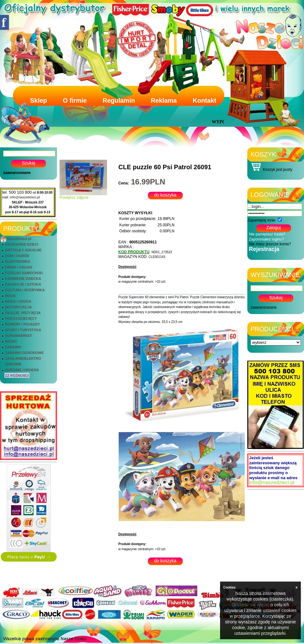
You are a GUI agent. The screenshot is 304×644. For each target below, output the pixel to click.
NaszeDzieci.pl (19, 239)
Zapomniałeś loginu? (266, 239)
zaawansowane (17, 173)
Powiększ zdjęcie (83, 196)
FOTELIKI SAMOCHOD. (24, 273)
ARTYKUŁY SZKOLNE (23, 250)
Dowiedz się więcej (250, 605)
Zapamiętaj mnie (261, 220)
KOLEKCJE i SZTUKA (23, 284)
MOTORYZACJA (18, 307)
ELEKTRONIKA (18, 261)
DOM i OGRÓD (17, 256)
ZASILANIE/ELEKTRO (23, 358)
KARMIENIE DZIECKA (23, 279)
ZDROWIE (13, 364)
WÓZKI (11, 341)
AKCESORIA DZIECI (22, 244)
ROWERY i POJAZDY (22, 324)
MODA (10, 296)
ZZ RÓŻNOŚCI (17, 376)
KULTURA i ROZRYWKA (25, 290)
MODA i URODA (18, 301)
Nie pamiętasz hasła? (267, 234)
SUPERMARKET (19, 336)
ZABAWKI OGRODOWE (24, 353)
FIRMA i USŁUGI (19, 267)
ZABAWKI (13, 347)
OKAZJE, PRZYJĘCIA (23, 313)
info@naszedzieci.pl (25, 197)
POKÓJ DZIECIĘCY (21, 319)
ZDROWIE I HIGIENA (22, 370)
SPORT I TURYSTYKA (23, 330)
